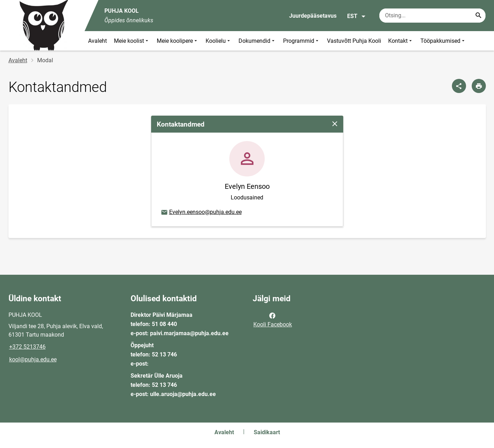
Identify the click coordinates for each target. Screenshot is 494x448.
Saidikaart (267, 432)
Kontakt (401, 41)
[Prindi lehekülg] (479, 86)
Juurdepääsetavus (313, 16)
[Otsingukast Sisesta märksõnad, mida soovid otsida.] (432, 16)
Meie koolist (132, 41)
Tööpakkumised (443, 41)
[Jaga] (459, 86)
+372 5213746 (27, 347)
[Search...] (478, 16)
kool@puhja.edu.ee (33, 359)
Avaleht (97, 41)
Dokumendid (257, 41)
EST (357, 16)
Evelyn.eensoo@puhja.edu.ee (201, 213)
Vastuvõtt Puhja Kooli (354, 41)
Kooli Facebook (273, 319)
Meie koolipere (178, 41)
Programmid (301, 41)
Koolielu (219, 41)
